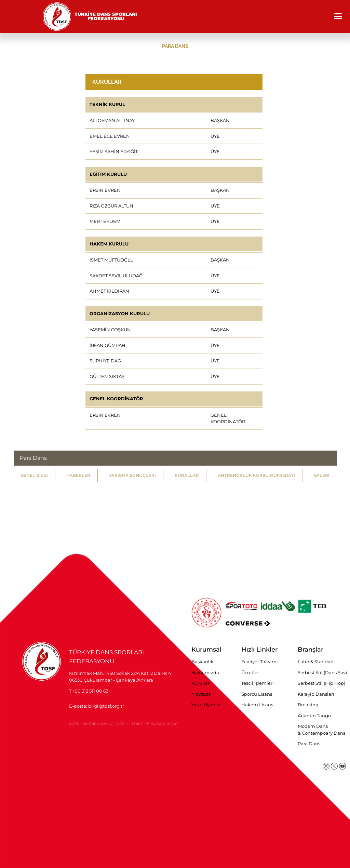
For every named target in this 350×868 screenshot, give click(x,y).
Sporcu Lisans (257, 694)
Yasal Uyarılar (206, 705)
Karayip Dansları (316, 694)
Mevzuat (201, 694)
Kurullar (200, 683)
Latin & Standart (316, 662)
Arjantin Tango (314, 716)
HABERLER (78, 475)
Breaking (308, 705)
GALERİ (321, 475)
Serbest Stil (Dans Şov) (322, 672)
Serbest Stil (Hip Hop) (321, 683)
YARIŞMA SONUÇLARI (132, 475)
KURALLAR (187, 475)
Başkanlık (203, 662)
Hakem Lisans (257, 705)
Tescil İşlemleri (258, 683)
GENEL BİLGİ (34, 475)
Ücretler (250, 672)
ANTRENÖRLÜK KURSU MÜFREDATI (256, 475)
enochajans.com (163, 723)
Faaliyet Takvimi (260, 662)
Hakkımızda (205, 672)
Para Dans (309, 744)
